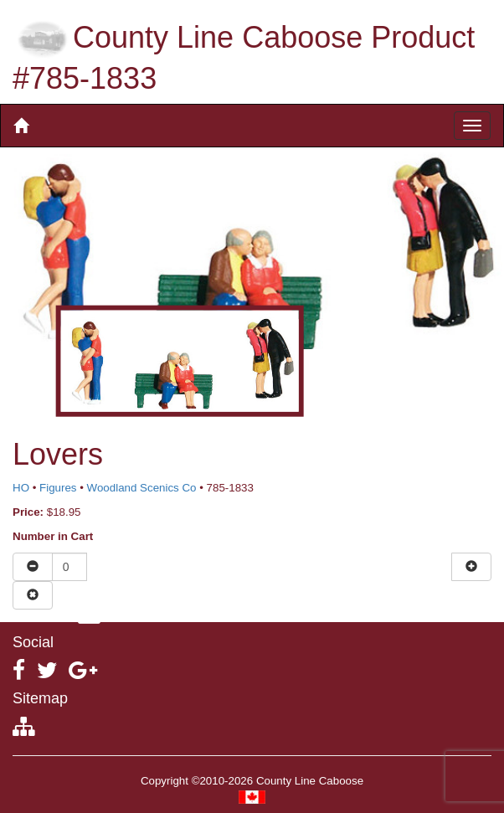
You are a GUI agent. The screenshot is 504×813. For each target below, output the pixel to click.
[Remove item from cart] (33, 595)
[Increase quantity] (471, 567)
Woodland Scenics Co (142, 488)
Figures (58, 488)
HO (21, 488)
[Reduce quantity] (33, 567)
